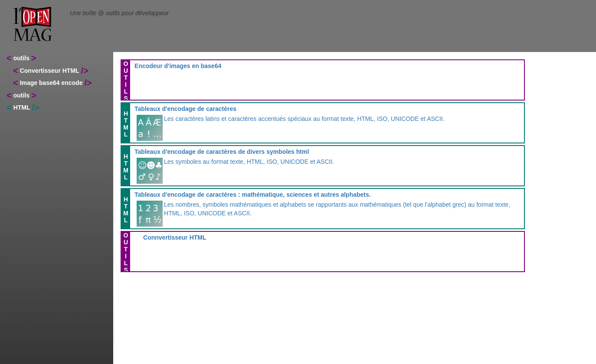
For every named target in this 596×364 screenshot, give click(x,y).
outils (21, 58)
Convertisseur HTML (50, 71)
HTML (22, 107)
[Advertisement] (557, 195)
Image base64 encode (51, 83)
